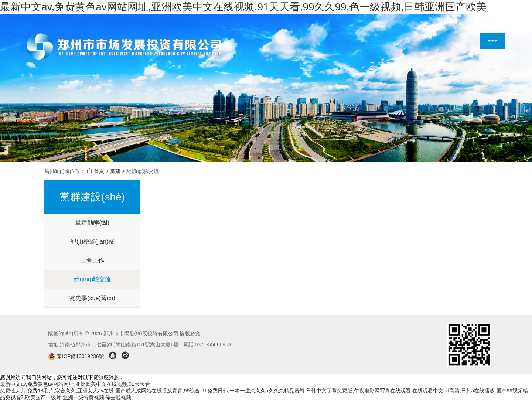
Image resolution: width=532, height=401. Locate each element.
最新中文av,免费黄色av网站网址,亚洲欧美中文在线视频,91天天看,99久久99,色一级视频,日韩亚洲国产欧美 (243, 7)
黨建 (115, 171)
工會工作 (92, 260)
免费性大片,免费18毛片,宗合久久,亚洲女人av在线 (57, 391)
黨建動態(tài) (92, 223)
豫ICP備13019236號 (77, 356)
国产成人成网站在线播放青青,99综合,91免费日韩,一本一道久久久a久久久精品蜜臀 (210, 391)
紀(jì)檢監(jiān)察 (92, 242)
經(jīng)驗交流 (92, 279)
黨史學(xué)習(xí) (92, 298)
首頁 (95, 171)
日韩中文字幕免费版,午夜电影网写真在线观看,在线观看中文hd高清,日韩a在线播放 (400, 391)
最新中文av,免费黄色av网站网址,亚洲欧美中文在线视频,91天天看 (75, 384)
